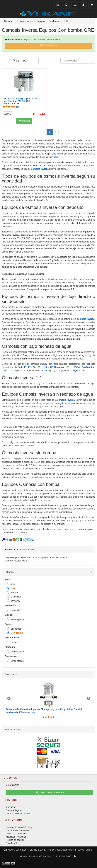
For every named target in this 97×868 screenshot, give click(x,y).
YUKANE (13, 601)
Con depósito (15, 652)
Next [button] (89, 698)
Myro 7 (77, 371)
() (11, 107)
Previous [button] (9, 698)
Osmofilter (14, 597)
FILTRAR (20, 61)
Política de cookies (15, 840)
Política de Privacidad (17, 834)
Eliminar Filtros (48, 45)
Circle (44, 371)
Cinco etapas (15, 661)
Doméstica (14, 610)
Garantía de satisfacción (18, 814)
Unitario (13, 642)
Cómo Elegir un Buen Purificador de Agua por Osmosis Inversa (36, 558)
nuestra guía (86, 529)
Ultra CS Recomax (54, 367)
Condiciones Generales (17, 830)
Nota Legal (11, 843)
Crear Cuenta (13, 785)
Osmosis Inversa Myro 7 (17, 561)
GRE (11, 588)
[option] (48, 700)
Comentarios (11, 674)
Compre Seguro (14, 810)
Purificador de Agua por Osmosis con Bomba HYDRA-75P (22, 100)
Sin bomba (14, 629)
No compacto (15, 619)
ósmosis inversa (40, 169)
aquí (56, 157)
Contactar (11, 807)
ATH (11, 584)
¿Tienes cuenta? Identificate (50, 792)
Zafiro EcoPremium (85, 367)
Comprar (24, 121)
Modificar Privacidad (16, 837)
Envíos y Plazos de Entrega (19, 827)
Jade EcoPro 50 (27, 367)
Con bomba (15, 633)
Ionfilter (12, 593)
